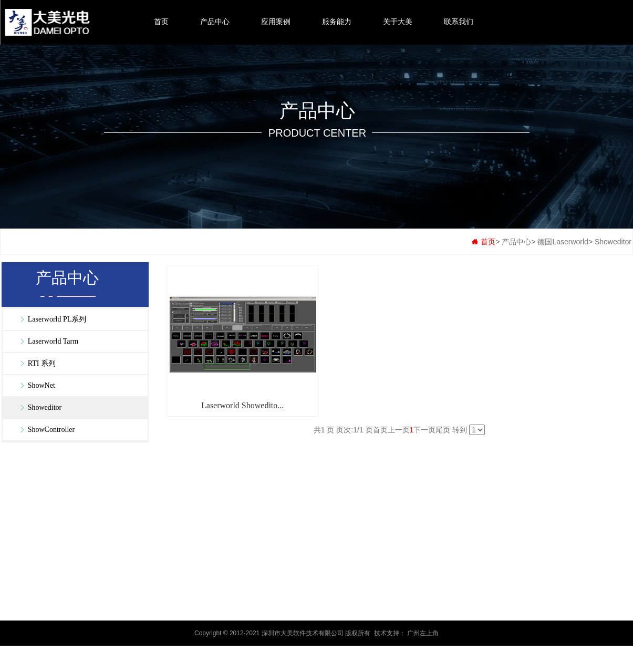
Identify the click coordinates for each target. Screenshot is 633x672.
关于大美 (398, 22)
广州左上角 (423, 633)
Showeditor (613, 242)
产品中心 (215, 22)
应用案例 (276, 22)
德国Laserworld (563, 242)
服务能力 (337, 22)
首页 (161, 22)
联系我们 (459, 22)
